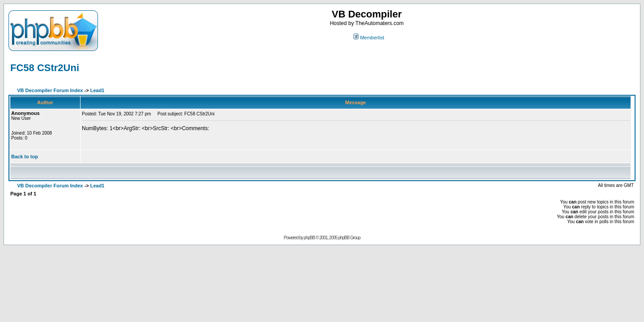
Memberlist (369, 38)
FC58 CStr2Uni (45, 68)
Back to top (25, 157)
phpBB (309, 238)
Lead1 (97, 90)
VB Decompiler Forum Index (50, 90)
